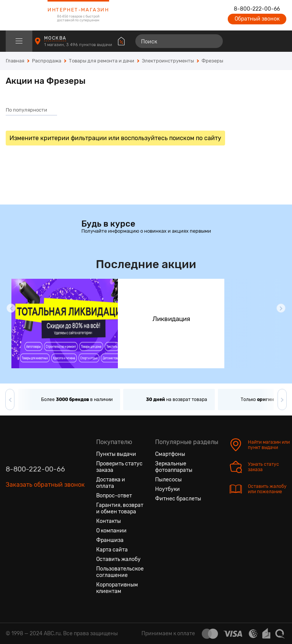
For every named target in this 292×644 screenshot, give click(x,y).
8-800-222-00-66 (257, 9)
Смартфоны (170, 454)
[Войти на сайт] (265, 41)
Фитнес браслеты (178, 499)
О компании (111, 531)
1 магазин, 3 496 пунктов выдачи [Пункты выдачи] (79, 45)
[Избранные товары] (251, 41)
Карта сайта (112, 550)
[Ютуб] (39, 521)
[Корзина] (279, 41)
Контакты (109, 521)
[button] (11, 308)
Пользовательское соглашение (120, 572)
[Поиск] (179, 41)
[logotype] (25, 15)
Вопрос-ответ (114, 496)
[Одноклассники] (25, 521)
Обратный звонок (257, 19)
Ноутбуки (167, 489)
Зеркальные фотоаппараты (174, 467)
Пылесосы (168, 480)
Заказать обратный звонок (45, 485)
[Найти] (214, 41)
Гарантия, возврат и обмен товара (120, 508)
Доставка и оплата (111, 483)
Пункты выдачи (116, 454)
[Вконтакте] (12, 521)
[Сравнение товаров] (237, 41)
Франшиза (110, 540)
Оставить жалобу (118, 559)
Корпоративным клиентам (117, 588)
